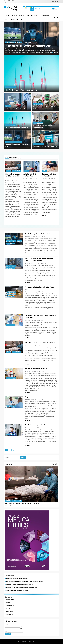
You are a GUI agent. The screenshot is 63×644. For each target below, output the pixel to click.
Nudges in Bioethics (30, 397)
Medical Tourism (44, 16)
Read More (8, 221)
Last (21, 629)
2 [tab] (55, 53)
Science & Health (38, 104)
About (7, 19)
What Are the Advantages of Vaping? (35, 425)
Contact (23, 19)
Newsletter (15, 19)
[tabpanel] (31, 38)
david (8, 180)
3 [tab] (57, 53)
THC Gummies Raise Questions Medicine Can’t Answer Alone (19, 584)
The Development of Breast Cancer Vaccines (21, 90)
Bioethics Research (11, 16)
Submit (8, 634)
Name (7, 624)
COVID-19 (21, 16)
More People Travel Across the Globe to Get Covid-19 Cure (13, 176)
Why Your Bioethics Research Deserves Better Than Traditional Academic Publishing (25, 581)
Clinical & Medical (31, 16)
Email (7, 631)
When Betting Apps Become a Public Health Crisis (28, 45)
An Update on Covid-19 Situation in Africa (16, 109)
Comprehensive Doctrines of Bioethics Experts (45, 146)
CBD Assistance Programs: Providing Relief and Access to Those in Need (22, 587)
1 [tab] (53, 53)
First (21, 626)
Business (20, 43)
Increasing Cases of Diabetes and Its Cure (36, 368)
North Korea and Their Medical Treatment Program (17, 590)
